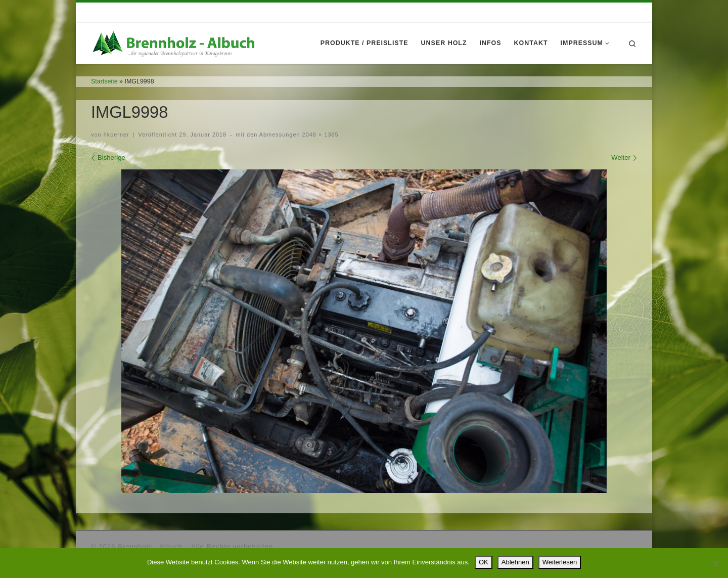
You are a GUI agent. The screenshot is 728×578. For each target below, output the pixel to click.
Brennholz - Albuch (150, 546)
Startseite (104, 81)
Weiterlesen (560, 562)
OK (484, 562)
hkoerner (117, 135)
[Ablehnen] (715, 563)
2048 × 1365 (320, 135)
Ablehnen (515, 562)
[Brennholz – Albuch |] (176, 42)
